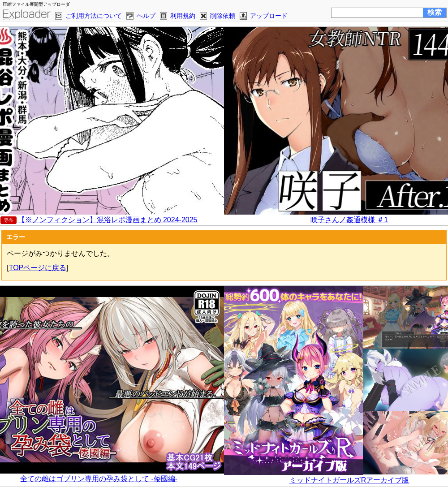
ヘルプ (146, 16)
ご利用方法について (94, 16)
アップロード (269, 16)
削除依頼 (223, 16)
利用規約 (183, 16)
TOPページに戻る (38, 268)
